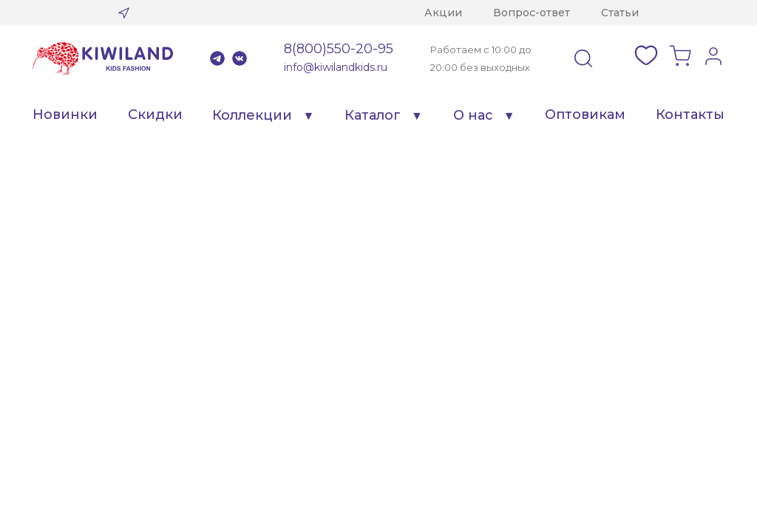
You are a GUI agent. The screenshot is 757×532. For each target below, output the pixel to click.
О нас (473, 115)
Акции (443, 13)
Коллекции (252, 115)
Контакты (690, 115)
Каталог (373, 115)
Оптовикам (585, 115)
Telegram (217, 58)
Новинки (65, 115)
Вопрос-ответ (532, 13)
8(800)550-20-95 (339, 49)
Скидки (155, 115)
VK (240, 58)
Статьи (620, 13)
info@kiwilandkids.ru (336, 67)
